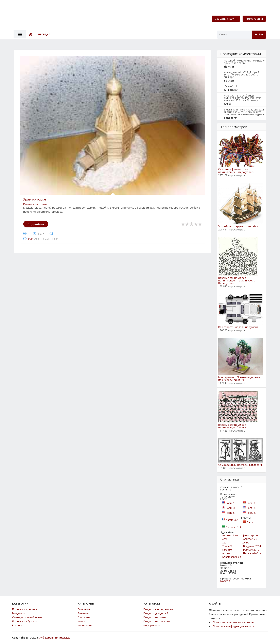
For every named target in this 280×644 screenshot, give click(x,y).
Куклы (82, 621)
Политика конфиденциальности (234, 626)
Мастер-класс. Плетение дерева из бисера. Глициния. (239, 379)
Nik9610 (225, 581)
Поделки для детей (156, 613)
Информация (152, 625)
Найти (259, 34)
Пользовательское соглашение (233, 622)
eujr (31, 239)
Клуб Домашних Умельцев (54, 638)
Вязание (83, 613)
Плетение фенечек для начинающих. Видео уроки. (236, 171)
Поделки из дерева (25, 609)
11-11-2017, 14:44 (48, 239)
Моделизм (19, 613)
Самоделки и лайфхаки (27, 617)
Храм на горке (35, 199)
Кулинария (85, 625)
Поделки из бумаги (24, 621)
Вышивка (84, 609)
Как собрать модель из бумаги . (239, 327)
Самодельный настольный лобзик (240, 465)
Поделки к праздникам (158, 609)
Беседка (44, 34)
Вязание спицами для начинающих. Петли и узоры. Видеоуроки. (237, 281)
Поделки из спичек (36, 204)
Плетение (84, 617)
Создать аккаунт (226, 19)
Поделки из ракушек (157, 621)
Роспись (17, 625)
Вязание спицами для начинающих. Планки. (233, 426)
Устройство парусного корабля (238, 226)
